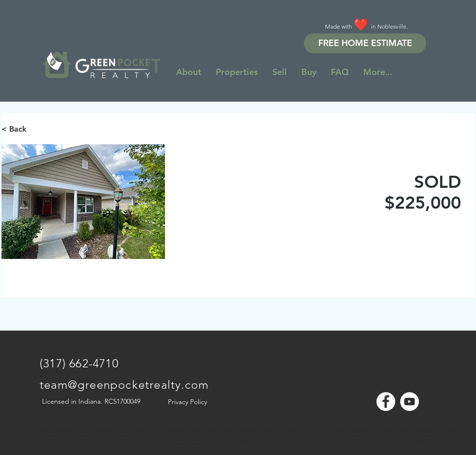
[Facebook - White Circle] (386, 402)
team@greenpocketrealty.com (124, 385)
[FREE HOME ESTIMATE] (365, 43)
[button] (378, 72)
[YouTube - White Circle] (409, 402)
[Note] (48, 426)
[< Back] (36, 129)
